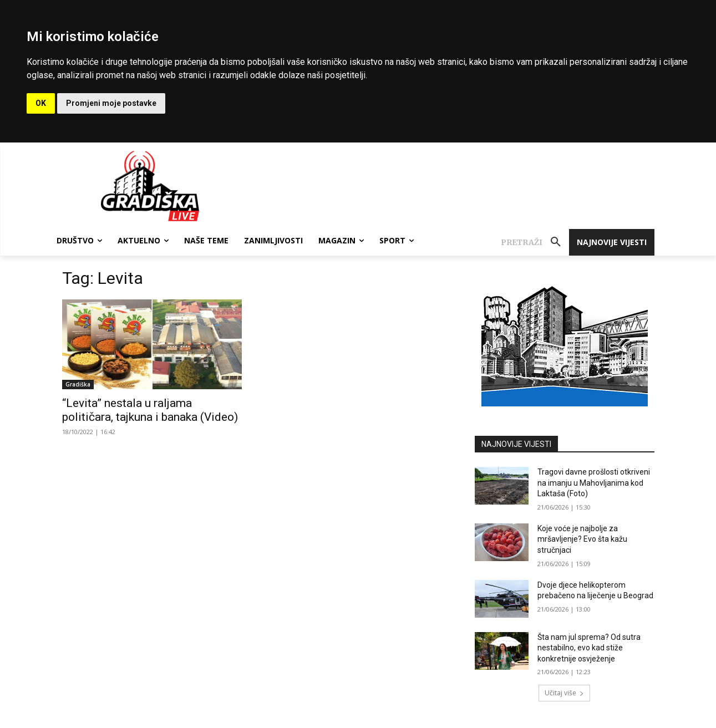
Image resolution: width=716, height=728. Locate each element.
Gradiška (78, 384)
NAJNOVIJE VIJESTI (516, 444)
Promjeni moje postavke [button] (111, 103)
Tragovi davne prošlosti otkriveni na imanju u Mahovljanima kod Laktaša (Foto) (594, 483)
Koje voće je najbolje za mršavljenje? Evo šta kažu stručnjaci (582, 539)
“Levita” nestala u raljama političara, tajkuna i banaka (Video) (150, 410)
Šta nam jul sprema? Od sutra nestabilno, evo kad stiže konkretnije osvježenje (589, 648)
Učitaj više (564, 693)
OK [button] (41, 103)
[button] (535, 242)
